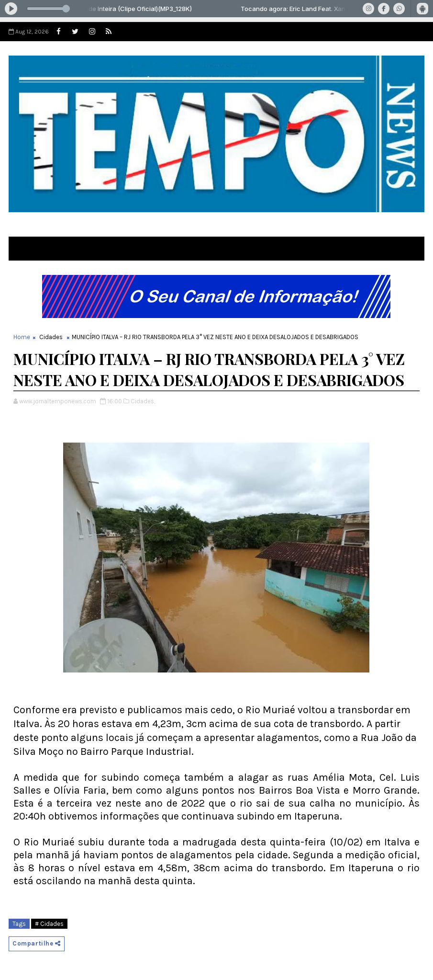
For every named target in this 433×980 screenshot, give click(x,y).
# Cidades (49, 924)
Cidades (51, 337)
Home (22, 337)
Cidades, (143, 401)
